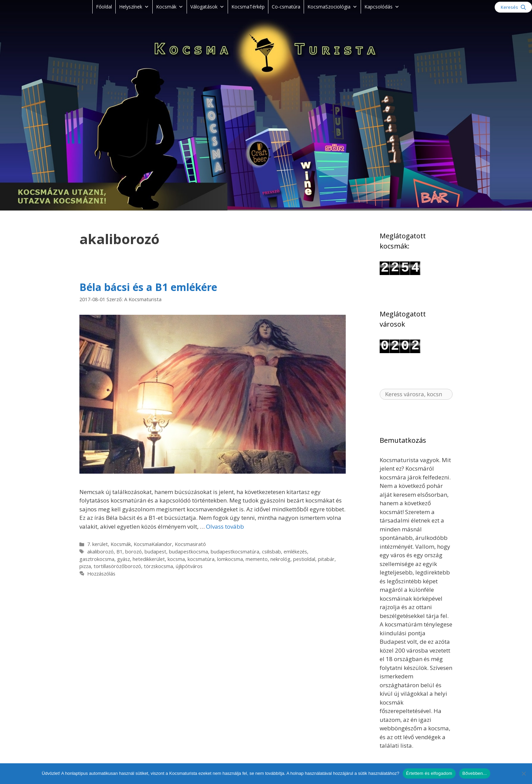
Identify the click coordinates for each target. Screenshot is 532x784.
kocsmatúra (201, 559)
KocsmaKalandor (153, 544)
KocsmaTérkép (248, 7)
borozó (134, 552)
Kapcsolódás (382, 7)
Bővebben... (475, 773)
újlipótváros (189, 566)
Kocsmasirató (190, 544)
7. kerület (98, 544)
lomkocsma (230, 559)
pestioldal (304, 559)
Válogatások (207, 7)
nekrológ (280, 559)
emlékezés (295, 552)
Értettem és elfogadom (429, 773)
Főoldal (104, 7)
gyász (123, 559)
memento (257, 559)
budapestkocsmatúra (235, 552)
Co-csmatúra (286, 7)
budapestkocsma (188, 552)
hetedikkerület (149, 559)
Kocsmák (170, 7)
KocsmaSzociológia (332, 7)
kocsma (176, 559)
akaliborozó (100, 552)
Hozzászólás (101, 574)
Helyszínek (134, 7)
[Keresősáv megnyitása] (513, 7)
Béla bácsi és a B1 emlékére (148, 287)
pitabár (326, 559)
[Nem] (524, 773)
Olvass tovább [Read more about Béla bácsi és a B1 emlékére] (225, 526)
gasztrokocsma (97, 559)
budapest (155, 552)
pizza (85, 566)
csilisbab (271, 552)
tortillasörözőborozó (117, 566)
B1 (119, 552)
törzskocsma (158, 566)
